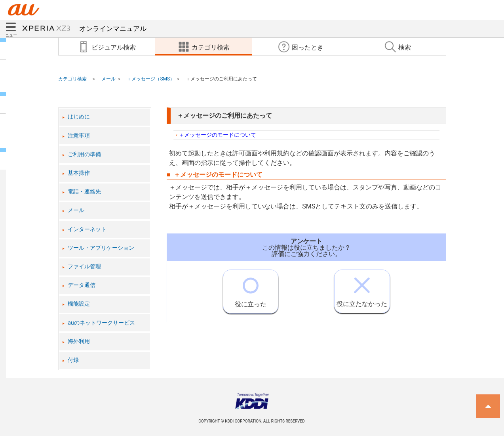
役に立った (251, 289)
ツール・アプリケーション (101, 248)
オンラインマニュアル (84, 29)
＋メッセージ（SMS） (151, 79)
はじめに (79, 117)
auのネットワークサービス (101, 323)
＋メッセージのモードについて (217, 135)
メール (108, 79)
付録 (73, 360)
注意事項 (79, 136)
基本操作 (79, 173)
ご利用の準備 (84, 154)
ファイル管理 (84, 267)
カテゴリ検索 (72, 79)
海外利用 (79, 341)
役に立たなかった (362, 289)
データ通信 (82, 285)
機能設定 (79, 304)
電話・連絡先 (84, 192)
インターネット (87, 229)
